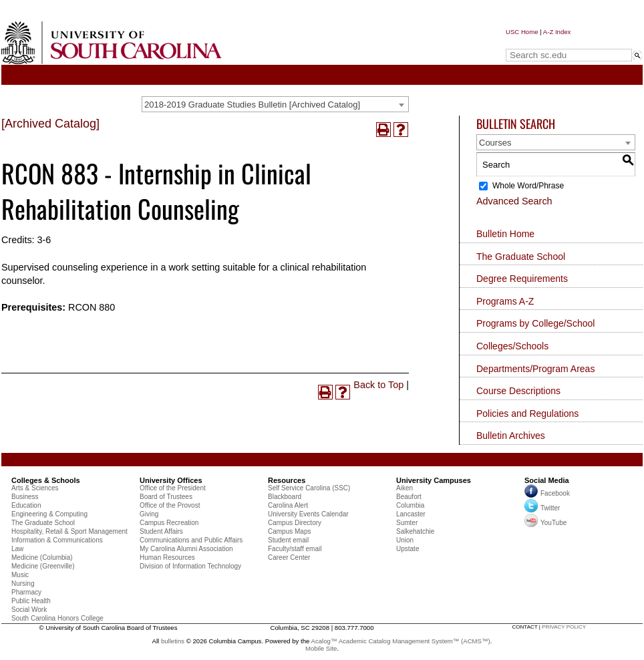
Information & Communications (57, 540)
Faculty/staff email (295, 549)
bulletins (173, 641)
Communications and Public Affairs (191, 540)
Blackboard (285, 497)
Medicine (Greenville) (43, 566)
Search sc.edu (540, 42)
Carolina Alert (288, 505)
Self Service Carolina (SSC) (309, 488)
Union (405, 540)
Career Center (289, 557)
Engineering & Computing (49, 514)
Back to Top (378, 385)
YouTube (545, 523)
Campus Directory (295, 523)
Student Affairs (161, 531)
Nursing (23, 584)
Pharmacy (26, 592)
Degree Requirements (522, 279)
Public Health (31, 601)
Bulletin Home (505, 234)
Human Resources (167, 557)
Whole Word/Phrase (528, 186)
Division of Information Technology (190, 566)
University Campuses (434, 480)
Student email (288, 540)
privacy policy (564, 627)
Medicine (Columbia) (42, 557)
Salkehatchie (415, 531)
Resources (287, 480)
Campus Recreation (169, 523)
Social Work (29, 610)
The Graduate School (521, 257)
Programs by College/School (535, 323)
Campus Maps (289, 531)
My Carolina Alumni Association (186, 549)
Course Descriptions (518, 391)
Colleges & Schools (46, 480)
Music (20, 575)
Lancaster (411, 514)
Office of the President (173, 488)
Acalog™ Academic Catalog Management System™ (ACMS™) (401, 641)
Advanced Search (514, 201)
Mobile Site (321, 648)
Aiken (405, 488)
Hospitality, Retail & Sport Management (69, 531)
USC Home (522, 32)
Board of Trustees (166, 497)
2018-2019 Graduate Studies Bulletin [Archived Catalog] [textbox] (252, 105)
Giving (149, 514)
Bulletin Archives (511, 436)
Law (17, 549)
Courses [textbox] (495, 143)
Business (25, 497)
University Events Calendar (308, 514)
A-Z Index (557, 32)
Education (26, 505)
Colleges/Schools (512, 346)
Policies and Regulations (527, 414)
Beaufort (409, 497)
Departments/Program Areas (535, 369)
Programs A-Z (505, 301)
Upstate (408, 549)
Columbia (410, 505)
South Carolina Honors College (57, 618)
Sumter (407, 523)
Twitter (542, 508)
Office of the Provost (170, 505)
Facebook (555, 493)
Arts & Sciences (35, 488)
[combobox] (275, 104)
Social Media (547, 480)
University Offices (171, 480)
